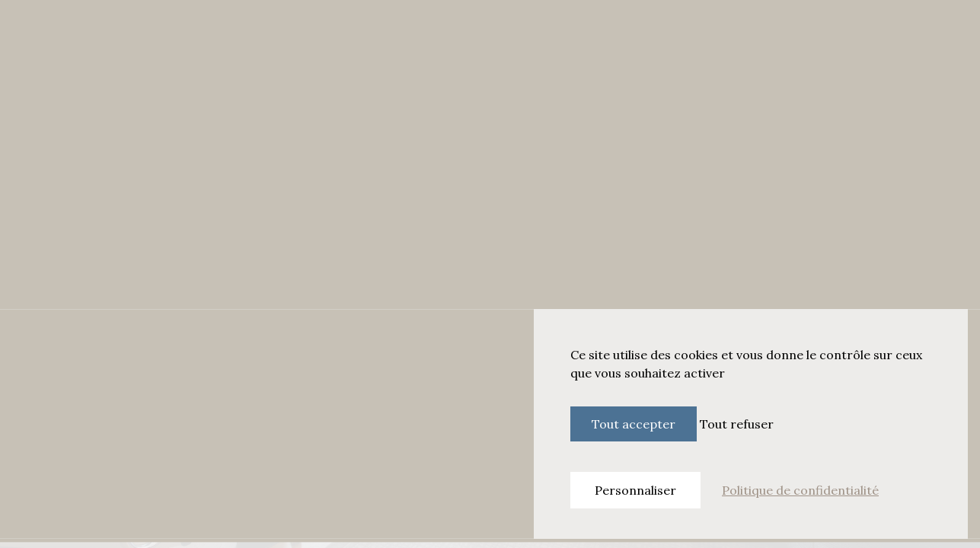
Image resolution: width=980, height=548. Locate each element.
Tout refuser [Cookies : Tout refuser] (737, 424)
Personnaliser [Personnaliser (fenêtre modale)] (635, 490)
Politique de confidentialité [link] (800, 490)
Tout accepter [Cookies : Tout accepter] (634, 424)
